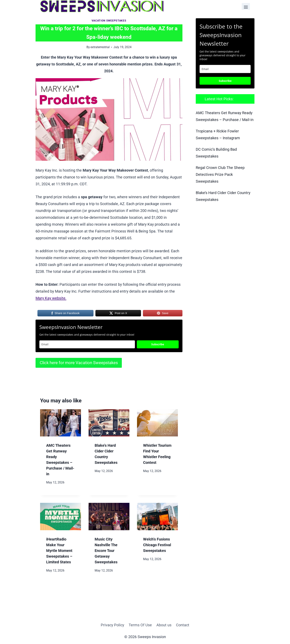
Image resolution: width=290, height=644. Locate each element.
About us (164, 625)
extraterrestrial (100, 47)
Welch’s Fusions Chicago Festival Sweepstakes (157, 545)
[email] (225, 69)
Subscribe (158, 344)
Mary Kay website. (51, 298)
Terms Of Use (140, 625)
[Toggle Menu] (246, 6)
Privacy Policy (112, 625)
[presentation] (61, 423)
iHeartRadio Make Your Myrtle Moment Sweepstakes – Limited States (59, 551)
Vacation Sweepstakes (109, 21)
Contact (183, 625)
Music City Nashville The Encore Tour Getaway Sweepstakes (106, 551)
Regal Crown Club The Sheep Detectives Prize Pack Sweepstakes (220, 174)
